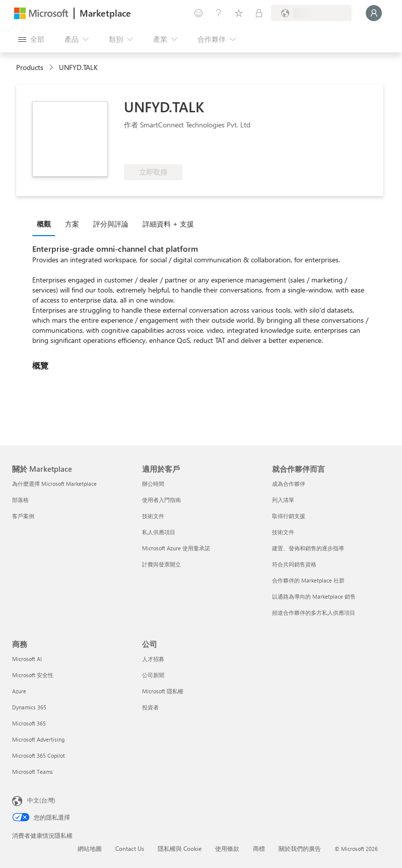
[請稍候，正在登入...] (374, 13)
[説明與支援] (219, 13)
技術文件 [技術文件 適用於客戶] (153, 516)
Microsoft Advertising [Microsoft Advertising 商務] (38, 739)
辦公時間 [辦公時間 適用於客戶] (153, 484)
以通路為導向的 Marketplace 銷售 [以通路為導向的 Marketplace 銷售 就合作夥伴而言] (314, 596)
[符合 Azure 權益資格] (165, 149)
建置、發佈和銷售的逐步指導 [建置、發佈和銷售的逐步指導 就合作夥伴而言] (308, 548)
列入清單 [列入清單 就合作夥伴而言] (283, 500)
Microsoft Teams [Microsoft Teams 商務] (32, 772)
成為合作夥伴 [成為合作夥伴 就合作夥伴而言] (289, 484)
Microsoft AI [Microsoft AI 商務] (27, 659)
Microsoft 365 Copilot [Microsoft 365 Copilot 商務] (39, 755)
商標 (259, 848)
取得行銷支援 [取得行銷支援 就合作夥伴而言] (289, 516)
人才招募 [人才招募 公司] (153, 659)
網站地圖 (90, 848)
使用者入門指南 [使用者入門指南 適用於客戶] (161, 500)
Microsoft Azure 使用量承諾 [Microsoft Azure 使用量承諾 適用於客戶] (176, 548)
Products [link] (30, 67)
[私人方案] (259, 13)
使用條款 (227, 848)
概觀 (44, 224)
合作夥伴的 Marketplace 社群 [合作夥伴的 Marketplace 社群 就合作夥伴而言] (308, 580)
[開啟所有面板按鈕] (31, 39)
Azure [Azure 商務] (19, 691)
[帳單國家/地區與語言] (311, 13)
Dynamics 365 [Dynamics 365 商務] (29, 707)
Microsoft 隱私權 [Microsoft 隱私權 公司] (163, 691)
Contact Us (130, 848)
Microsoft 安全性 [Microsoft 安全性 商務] (33, 675)
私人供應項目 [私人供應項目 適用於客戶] (159, 532)
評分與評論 (111, 224)
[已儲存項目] (239, 13)
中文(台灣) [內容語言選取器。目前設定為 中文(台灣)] (41, 800)
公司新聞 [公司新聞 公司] (153, 675)
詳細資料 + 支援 (168, 224)
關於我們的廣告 (300, 848)
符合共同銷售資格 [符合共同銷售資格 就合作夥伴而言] (294, 564)
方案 (72, 224)
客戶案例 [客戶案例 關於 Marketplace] (23, 516)
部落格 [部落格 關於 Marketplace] (20, 500)
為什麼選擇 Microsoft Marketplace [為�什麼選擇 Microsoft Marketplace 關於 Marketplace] (54, 484)
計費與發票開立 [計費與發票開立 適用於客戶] (161, 564)
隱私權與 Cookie (180, 848)
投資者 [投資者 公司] (150, 707)
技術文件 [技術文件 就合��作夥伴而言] (283, 532)
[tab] (46, 224)
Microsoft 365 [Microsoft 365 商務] (29, 723)
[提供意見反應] (198, 13)
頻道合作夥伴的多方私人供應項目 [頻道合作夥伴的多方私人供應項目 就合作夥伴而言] (314, 612)
